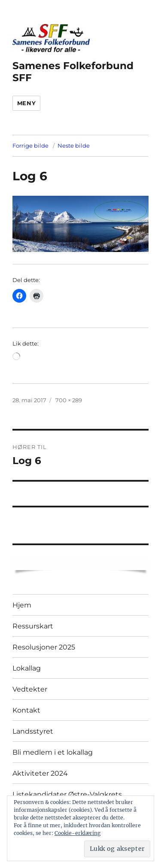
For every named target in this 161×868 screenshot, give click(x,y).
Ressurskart (33, 626)
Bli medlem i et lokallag (53, 752)
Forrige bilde (30, 146)
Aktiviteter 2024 (40, 773)
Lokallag (27, 668)
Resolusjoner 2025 (44, 647)
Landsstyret (33, 731)
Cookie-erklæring (77, 833)
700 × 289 (69, 400)
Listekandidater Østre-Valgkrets (67, 794)
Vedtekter (30, 689)
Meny (26, 103)
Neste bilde (74, 146)
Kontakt (26, 710)
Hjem (22, 605)
